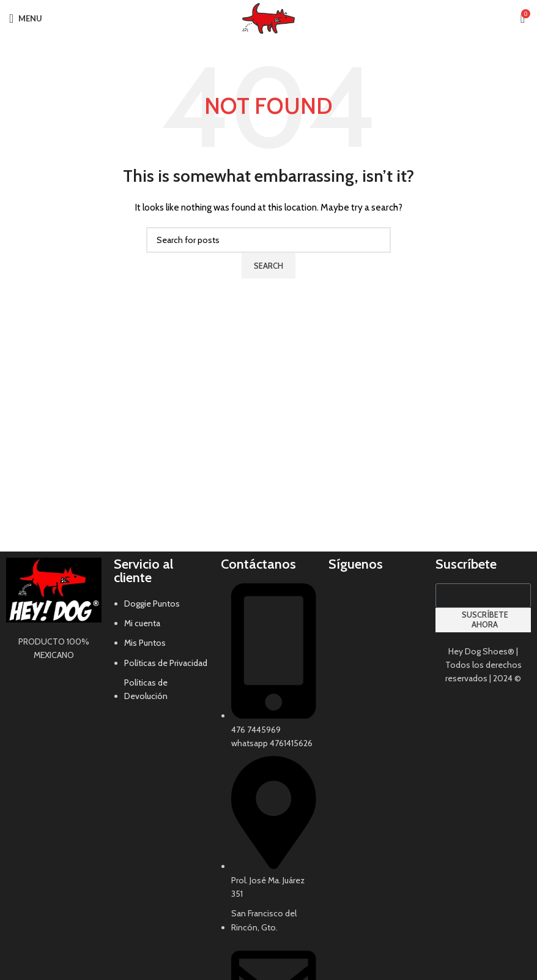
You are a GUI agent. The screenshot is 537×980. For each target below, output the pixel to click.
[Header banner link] (268, 490)
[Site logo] (268, 17)
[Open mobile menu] (26, 18)
